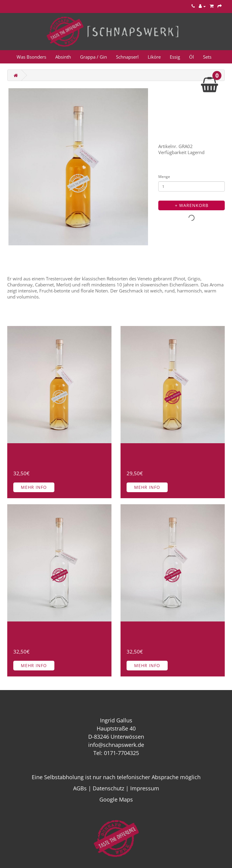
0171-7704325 (121, 753)
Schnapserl (127, 57)
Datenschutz (108, 788)
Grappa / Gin (93, 57)
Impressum (145, 788)
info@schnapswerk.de (116, 745)
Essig (175, 57)
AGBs (80, 788)
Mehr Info (34, 487)
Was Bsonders (31, 57)
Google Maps (116, 799)
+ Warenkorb (192, 205)
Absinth (63, 57)
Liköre (154, 57)
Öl (192, 57)
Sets (207, 57)
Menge (164, 177)
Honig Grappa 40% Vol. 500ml (163, 456)
